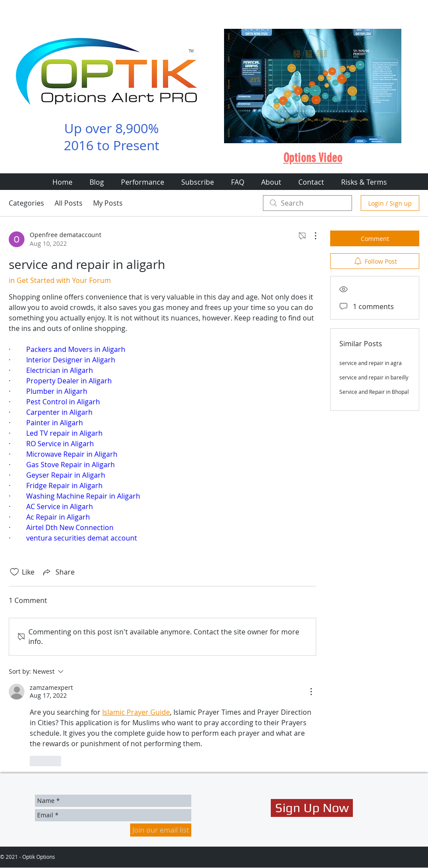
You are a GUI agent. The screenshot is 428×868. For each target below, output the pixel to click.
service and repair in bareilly (374, 377)
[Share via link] (58, 572)
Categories (26, 203)
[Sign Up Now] (312, 808)
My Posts (108, 203)
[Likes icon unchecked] (14, 572)
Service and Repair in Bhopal (374, 392)
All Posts (69, 203)
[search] (307, 203)
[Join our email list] (161, 830)
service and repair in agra (371, 363)
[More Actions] (311, 236)
